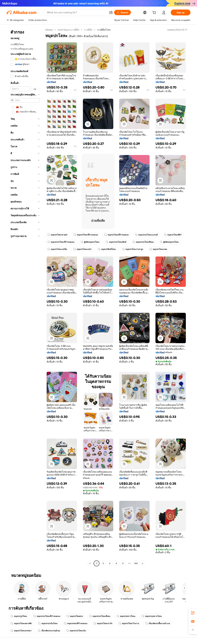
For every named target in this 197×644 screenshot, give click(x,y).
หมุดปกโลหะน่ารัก (103, 623)
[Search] (122, 12)
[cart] (155, 13)
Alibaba (49, 30)
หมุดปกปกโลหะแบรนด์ (146, 235)
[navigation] (25, 297)
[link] (193, 613)
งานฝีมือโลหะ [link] (104, 30)
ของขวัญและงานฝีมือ (68, 30)
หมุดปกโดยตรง (75, 616)
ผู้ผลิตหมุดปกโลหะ (90, 242)
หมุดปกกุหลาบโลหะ (152, 616)
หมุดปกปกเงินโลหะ (48, 623)
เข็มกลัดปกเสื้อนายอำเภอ (158, 623)
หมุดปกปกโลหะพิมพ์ (116, 242)
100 (136, 563)
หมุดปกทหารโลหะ (126, 616)
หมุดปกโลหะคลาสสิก (21, 623)
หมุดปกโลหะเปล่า (82, 249)
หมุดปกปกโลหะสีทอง (143, 242)
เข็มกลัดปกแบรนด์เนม (49, 631)
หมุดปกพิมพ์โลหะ (107, 249)
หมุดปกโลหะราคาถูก (133, 249)
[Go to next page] (142, 563)
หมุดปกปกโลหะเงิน (76, 631)
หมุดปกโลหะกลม (158, 249)
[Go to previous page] (90, 563)
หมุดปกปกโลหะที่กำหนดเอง (61, 242)
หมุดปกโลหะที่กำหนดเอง (86, 235)
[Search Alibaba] (77, 12)
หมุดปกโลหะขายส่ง (57, 235)
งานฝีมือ (88, 30)
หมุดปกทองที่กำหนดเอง (76, 623)
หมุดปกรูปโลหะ (19, 616)
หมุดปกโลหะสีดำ (173, 235)
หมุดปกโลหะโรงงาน (129, 623)
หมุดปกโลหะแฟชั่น (57, 249)
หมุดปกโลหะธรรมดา (21, 631)
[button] (111, 12)
